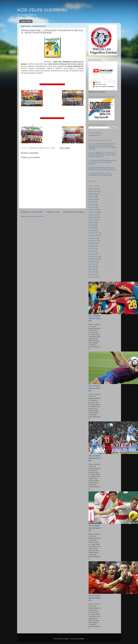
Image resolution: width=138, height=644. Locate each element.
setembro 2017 (93, 241)
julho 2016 (92, 264)
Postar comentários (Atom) (35, 216)
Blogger (82, 639)
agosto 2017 (93, 243)
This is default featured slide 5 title (95, 598)
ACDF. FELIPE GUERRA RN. (43, 10)
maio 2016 (92, 269)
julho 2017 (92, 246)
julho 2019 (92, 202)
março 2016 (92, 274)
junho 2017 (92, 249)
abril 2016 (92, 272)
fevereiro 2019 (93, 210)
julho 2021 (92, 197)
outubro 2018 (93, 215)
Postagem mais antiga (74, 212)
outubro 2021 (93, 189)
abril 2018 (92, 228)
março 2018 (92, 230)
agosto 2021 (93, 194)
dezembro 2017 (94, 233)
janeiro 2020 (93, 199)
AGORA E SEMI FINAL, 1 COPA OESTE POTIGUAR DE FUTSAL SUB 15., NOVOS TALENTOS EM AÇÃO (102, 155)
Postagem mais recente (32, 212)
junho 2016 (92, 267)
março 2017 (92, 254)
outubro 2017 (93, 238)
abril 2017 (92, 251)
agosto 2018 (93, 220)
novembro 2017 (94, 236)
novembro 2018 (94, 212)
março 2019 (92, 207)
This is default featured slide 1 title (95, 318)
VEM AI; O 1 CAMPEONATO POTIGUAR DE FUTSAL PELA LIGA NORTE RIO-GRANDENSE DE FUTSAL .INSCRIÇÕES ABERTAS (102, 146)
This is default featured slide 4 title (95, 528)
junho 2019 (92, 204)
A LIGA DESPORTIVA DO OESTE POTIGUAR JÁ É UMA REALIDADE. (100, 174)
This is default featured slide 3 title (95, 458)
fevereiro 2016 (93, 277)
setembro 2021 (93, 191)
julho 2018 (92, 223)
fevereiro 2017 (93, 256)
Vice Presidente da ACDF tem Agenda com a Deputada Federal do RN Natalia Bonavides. (102, 162)
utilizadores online (94, 135)
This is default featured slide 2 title (95, 388)
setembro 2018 (93, 217)
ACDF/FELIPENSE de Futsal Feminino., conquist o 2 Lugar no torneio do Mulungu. (102, 169)
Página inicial (26, 21)
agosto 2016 (93, 261)
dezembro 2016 (94, 259)
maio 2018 (92, 225)
